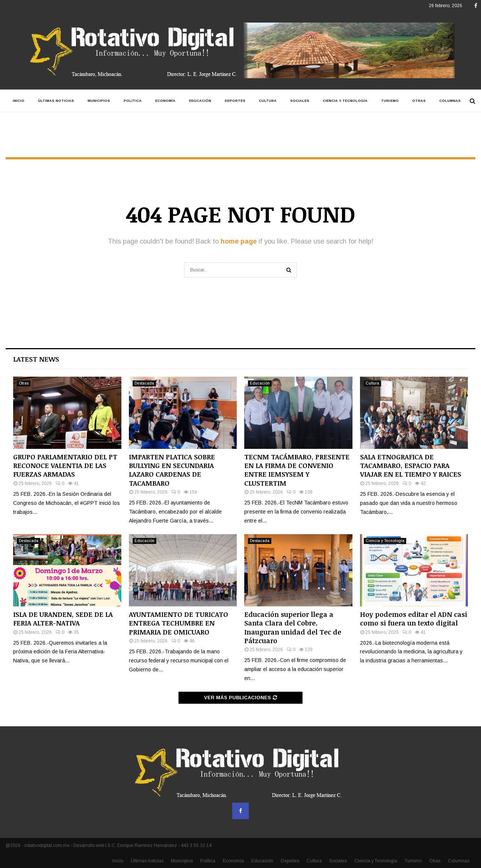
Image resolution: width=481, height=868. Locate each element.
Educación (200, 101)
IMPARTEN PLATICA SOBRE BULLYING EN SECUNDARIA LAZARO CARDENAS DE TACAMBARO (172, 470)
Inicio (19, 101)
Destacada (144, 383)
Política (133, 101)
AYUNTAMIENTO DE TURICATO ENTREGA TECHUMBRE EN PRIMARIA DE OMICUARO (178, 623)
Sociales (300, 101)
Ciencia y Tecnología (345, 101)
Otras (419, 101)
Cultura (268, 101)
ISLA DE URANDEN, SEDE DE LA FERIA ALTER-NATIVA (63, 619)
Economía (165, 101)
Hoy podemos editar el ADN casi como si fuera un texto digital (414, 619)
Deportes (235, 101)
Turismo (390, 101)
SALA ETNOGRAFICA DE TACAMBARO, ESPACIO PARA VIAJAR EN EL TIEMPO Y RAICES (411, 466)
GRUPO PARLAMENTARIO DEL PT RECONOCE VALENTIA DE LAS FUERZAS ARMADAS (65, 466)
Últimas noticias (56, 101)
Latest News (36, 359)
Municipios (99, 101)
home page (239, 241)
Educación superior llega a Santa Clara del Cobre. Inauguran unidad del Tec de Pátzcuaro (293, 627)
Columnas (450, 101)
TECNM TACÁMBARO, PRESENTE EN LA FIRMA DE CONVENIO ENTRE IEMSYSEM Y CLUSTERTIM (297, 470)
